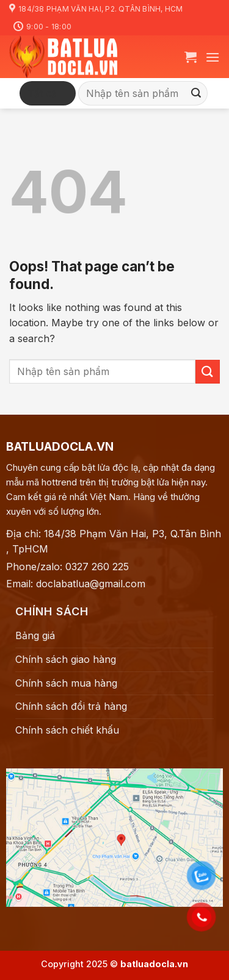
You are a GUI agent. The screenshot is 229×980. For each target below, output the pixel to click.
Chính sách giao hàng (66, 659)
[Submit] (197, 94)
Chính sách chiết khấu (67, 730)
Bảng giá (35, 635)
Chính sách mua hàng (66, 683)
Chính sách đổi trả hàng (71, 706)
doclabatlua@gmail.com (91, 584)
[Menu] (213, 57)
